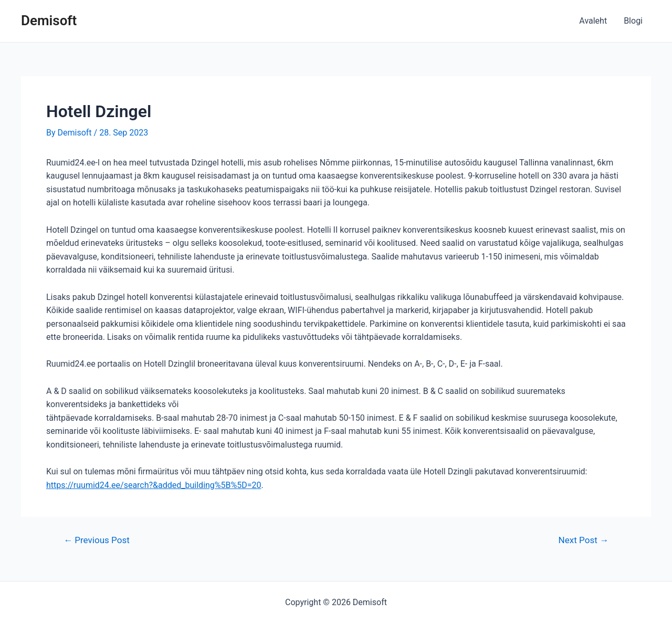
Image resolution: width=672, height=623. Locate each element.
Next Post (584, 540)
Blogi (633, 21)
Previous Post (97, 540)
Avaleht (593, 21)
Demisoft (49, 20)
